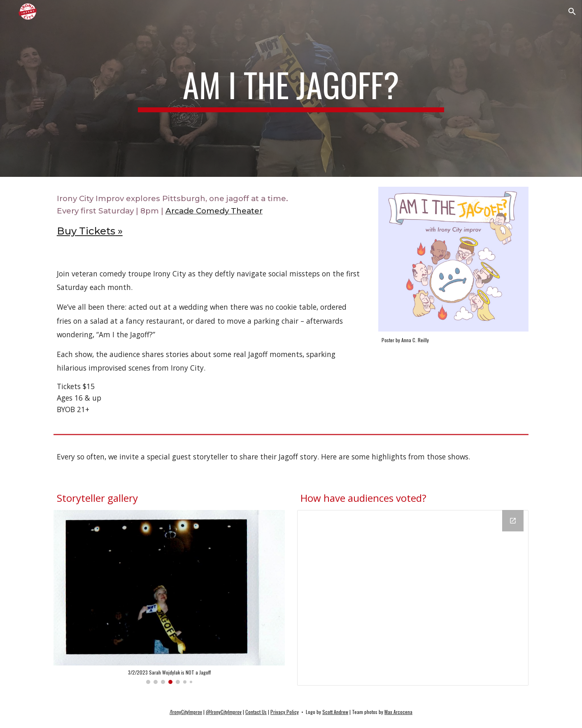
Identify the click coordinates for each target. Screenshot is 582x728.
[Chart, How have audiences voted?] (413, 598)
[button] (572, 12)
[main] (291, 88)
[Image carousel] (169, 597)
